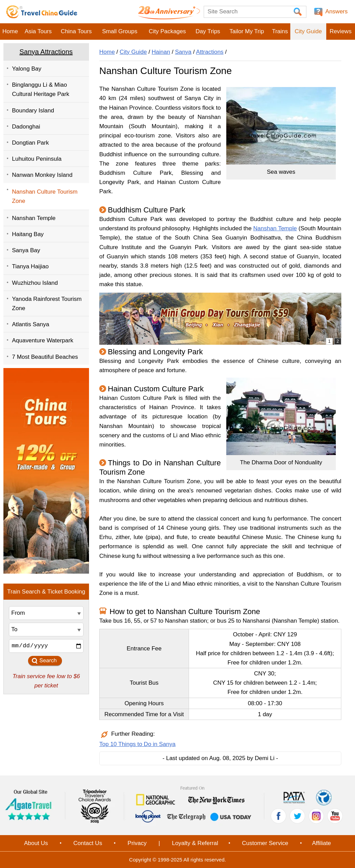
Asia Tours (38, 31)
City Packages (167, 31)
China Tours (76, 31)
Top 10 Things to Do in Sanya (137, 744)
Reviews (341, 31)
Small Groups (120, 31)
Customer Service (265, 843)
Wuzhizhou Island (35, 283)
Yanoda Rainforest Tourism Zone (47, 304)
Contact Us (88, 843)
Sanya (183, 52)
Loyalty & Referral (195, 843)
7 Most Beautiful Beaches (45, 357)
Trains (280, 31)
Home (10, 31)
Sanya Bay (26, 250)
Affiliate (321, 843)
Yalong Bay (27, 69)
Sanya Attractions (46, 52)
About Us (36, 843)
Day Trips (208, 31)
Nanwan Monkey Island (42, 175)
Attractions (210, 52)
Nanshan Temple (34, 218)
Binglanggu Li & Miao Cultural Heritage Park (41, 89)
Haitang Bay (28, 234)
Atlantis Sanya (31, 324)
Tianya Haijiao (30, 266)
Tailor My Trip (247, 31)
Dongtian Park (30, 143)
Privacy (137, 843)
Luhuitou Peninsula (37, 159)
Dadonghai (26, 127)
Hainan (161, 52)
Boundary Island (33, 111)
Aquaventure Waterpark (43, 340)
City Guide (308, 31)
